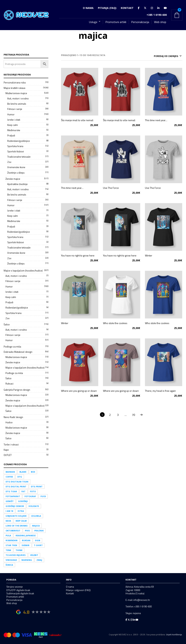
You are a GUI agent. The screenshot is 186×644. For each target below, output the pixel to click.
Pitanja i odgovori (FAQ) (78, 590)
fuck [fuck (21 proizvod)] (43, 496)
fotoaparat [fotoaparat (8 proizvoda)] (13, 496)
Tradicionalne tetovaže (19, 157)
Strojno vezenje (15, 587)
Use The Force (111, 187)
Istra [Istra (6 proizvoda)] (21, 511)
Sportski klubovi (16, 151)
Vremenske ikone (16, 167)
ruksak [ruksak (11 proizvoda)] (26, 540)
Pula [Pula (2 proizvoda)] (8, 535)
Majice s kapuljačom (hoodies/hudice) (23, 271)
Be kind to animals (17, 104)
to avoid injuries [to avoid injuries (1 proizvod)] (16, 555)
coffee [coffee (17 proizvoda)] (9, 477)
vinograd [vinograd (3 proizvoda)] (11, 560)
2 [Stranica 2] (110, 414)
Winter (149, 255)
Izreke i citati (14, 120)
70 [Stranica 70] (134, 414)
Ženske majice (13, 179)
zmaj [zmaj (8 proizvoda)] (39, 560)
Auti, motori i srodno (18, 98)
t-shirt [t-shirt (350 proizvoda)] (38, 545)
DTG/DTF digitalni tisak (18, 590)
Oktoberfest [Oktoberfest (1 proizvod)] (13, 531)
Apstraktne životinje (17, 184)
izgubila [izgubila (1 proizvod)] (36, 516)
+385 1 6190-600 (157, 15)
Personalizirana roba (15, 83)
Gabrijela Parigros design (17, 390)
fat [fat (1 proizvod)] (23, 491)
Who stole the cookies (115, 323)
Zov (9, 162)
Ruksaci (9, 384)
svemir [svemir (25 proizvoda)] (26, 545)
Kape (6, 450)
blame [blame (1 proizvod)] (23, 472)
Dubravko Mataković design (18, 352)
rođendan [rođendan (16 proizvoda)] (12, 540)
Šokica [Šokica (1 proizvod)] (9, 565)
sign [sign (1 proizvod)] (38, 540)
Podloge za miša (12, 347)
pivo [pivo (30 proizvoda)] (27, 531)
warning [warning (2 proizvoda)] (27, 560)
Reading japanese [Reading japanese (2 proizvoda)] (26, 535)
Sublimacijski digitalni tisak (20, 593)
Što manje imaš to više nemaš (77, 120)
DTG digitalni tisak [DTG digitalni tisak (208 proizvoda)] (17, 482)
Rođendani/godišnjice (19, 141)
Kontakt (127, 8)
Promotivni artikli (116, 22)
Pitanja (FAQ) (107, 8)
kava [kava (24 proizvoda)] (8, 521)
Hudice (9, 422)
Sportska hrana (15, 146)
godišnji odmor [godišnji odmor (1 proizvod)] (15, 506)
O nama (88, 8)
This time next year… (156, 120)
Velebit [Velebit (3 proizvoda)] (34, 555)
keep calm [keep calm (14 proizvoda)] (21, 521)
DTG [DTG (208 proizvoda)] (20, 477)
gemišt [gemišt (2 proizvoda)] (10, 501)
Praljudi (11, 135)
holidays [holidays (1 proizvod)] (34, 506)
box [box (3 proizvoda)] (33, 472)
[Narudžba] (159, 56)
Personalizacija (140, 22)
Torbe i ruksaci (11, 445)
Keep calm (13, 125)
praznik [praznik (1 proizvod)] (39, 531)
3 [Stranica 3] (118, 414)
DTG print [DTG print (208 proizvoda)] (37, 486)
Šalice (7, 324)
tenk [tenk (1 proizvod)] (8, 550)
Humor (11, 114)
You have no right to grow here (78, 255)
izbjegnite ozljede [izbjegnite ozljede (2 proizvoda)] (16, 516)
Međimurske (14, 130)
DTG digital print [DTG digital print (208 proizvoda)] (16, 486)
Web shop (160, 22)
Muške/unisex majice (16, 93)
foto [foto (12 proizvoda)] (33, 491)
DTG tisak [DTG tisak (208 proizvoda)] (11, 491)
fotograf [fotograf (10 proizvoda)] (30, 496)
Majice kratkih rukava (14, 88)
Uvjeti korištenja (174, 634)
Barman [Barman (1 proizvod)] (10, 472)
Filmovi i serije (15, 109)
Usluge (93, 22)
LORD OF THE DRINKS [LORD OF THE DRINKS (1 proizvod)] (17, 526)
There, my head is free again (160, 390)
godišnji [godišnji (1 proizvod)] (23, 501)
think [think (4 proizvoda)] (19, 550)
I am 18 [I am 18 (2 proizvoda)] (9, 511)
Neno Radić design (13, 417)
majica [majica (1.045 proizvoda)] (36, 526)
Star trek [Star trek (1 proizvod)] (11, 545)
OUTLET (8, 455)
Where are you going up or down (79, 390)
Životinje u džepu (16, 173)
